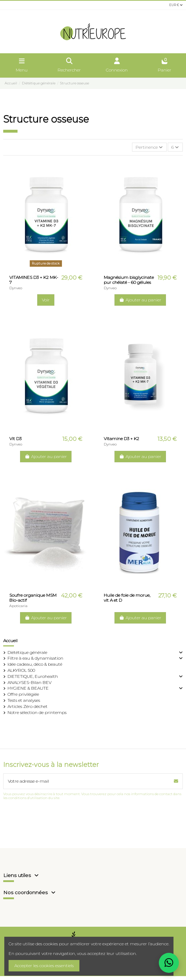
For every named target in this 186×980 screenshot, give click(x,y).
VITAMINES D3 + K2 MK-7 (34, 280)
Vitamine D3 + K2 (121, 439)
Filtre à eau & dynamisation (35, 658)
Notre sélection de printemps (37, 712)
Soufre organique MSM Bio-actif (33, 598)
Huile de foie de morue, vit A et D (127, 598)
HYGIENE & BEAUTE (28, 688)
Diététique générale (27, 652)
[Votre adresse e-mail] (87, 781)
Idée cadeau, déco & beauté (35, 664)
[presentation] (58, 817)
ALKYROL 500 (21, 670)
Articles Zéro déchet (28, 706)
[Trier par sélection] (149, 147)
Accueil (10, 641)
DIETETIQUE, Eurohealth (33, 676)
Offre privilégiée (23, 694)
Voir (46, 300)
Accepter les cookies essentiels (44, 966)
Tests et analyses (24, 700)
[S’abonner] (176, 781)
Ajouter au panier (140, 300)
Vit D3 (15, 439)
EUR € (176, 5)
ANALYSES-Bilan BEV (30, 682)
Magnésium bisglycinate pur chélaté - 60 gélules (129, 280)
